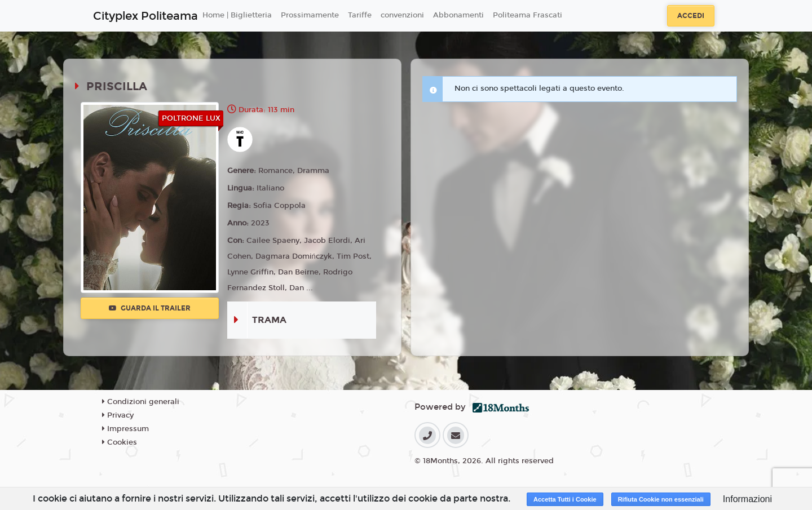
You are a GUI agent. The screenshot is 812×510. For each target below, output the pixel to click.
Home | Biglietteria (237, 15)
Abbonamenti (458, 15)
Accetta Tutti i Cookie (565, 499)
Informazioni (747, 499)
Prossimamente (310, 15)
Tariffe (360, 15)
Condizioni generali (141, 402)
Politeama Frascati (528, 15)
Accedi (691, 16)
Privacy (118, 415)
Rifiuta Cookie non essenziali (661, 499)
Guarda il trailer (150, 308)
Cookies (120, 442)
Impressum (125, 429)
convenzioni (402, 15)
